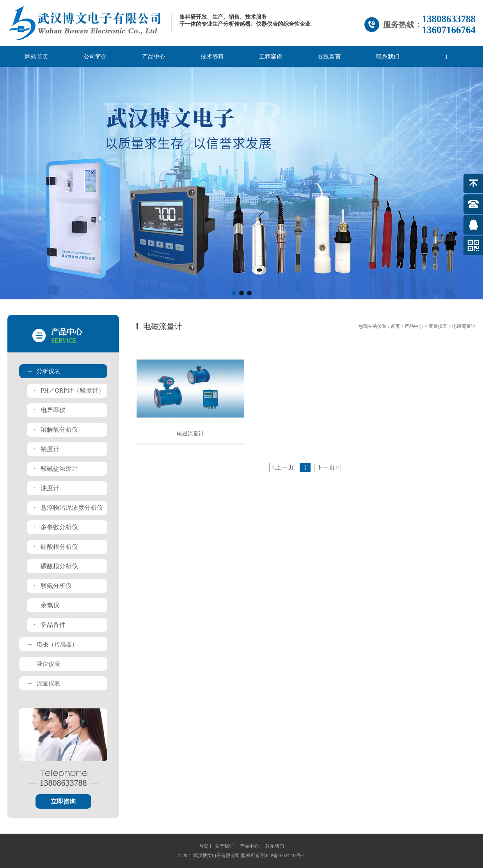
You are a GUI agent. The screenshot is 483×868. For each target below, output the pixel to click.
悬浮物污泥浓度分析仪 (68, 508)
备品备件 (50, 625)
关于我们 (224, 846)
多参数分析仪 (56, 527)
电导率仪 (50, 410)
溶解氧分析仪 (56, 430)
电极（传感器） (52, 644)
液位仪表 (44, 664)
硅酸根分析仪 (56, 547)
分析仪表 (44, 371)
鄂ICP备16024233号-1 (283, 856)
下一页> (328, 467)
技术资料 (212, 57)
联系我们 (388, 57)
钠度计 (46, 449)
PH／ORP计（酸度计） (69, 390)
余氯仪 (46, 605)
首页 (395, 326)
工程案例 (271, 57)
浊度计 (46, 488)
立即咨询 (63, 801)
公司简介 (95, 57)
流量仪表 (44, 683)
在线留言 (329, 57)
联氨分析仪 (53, 586)
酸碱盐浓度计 (56, 469)
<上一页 (283, 467)
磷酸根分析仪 (56, 566)
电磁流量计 (190, 434)
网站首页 (37, 57)
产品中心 (154, 57)
